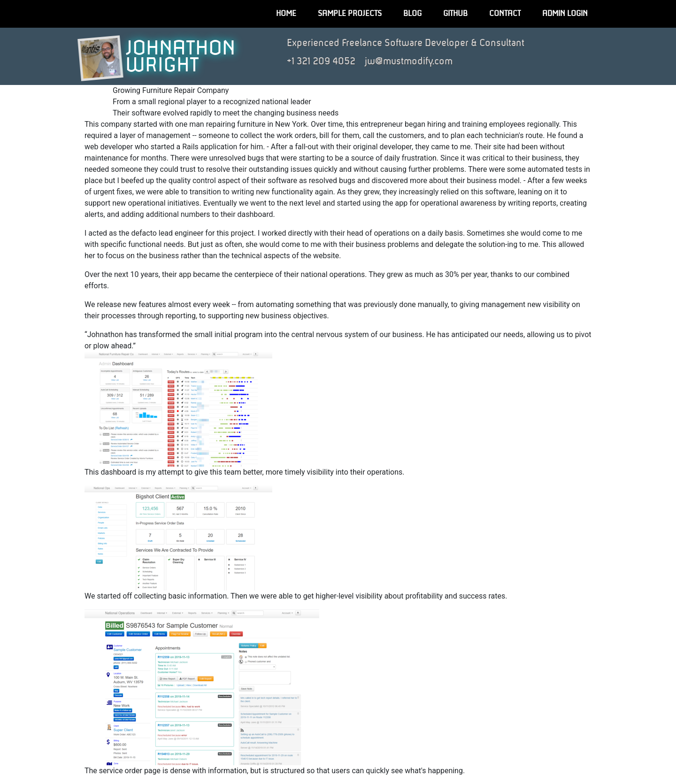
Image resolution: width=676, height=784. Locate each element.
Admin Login (565, 14)
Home (286, 14)
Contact (505, 14)
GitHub (455, 14)
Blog (412, 14)
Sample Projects (350, 14)
